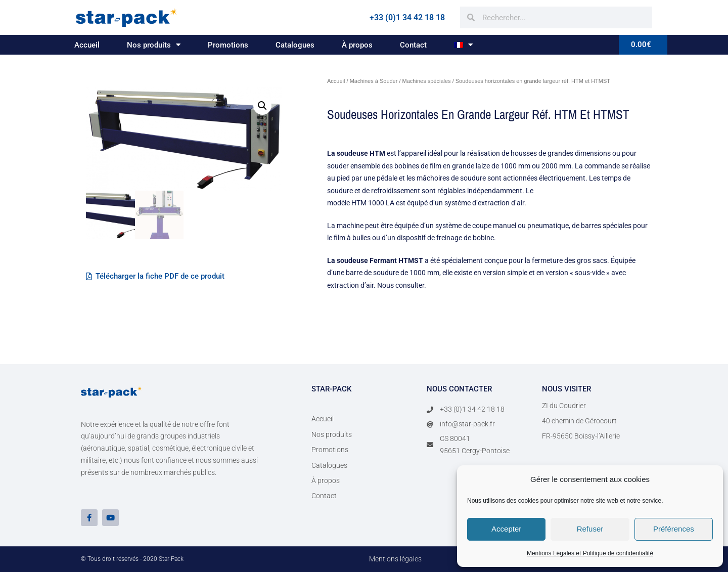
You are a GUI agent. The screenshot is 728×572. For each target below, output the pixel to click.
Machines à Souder (374, 81)
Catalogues (295, 45)
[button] (262, 106)
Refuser (590, 529)
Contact (413, 45)
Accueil (87, 45)
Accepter (506, 529)
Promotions (228, 45)
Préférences (674, 529)
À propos (357, 45)
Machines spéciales (427, 81)
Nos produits (154, 45)
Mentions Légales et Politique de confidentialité (590, 553)
